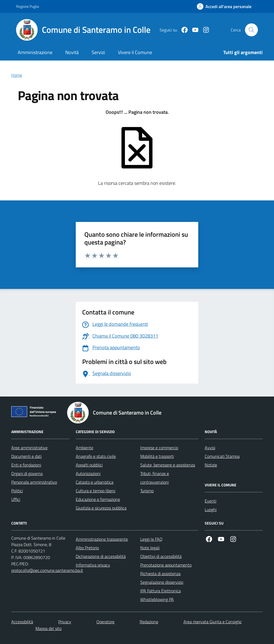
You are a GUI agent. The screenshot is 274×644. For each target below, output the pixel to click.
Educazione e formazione (98, 499)
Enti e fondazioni (26, 465)
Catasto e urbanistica (95, 482)
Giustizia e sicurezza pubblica (101, 508)
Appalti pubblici (89, 465)
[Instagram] (204, 30)
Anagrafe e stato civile (96, 456)
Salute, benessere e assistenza (168, 465)
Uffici (16, 499)
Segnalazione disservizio (162, 582)
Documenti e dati (26, 456)
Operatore (105, 622)
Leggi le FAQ (151, 539)
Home (17, 75)
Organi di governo (27, 473)
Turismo (147, 491)
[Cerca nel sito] (251, 30)
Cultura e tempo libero (95, 491)
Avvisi (210, 448)
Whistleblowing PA (157, 599)
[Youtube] (193, 30)
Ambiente (84, 448)
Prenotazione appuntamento (166, 565)
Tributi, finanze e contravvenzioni (155, 478)
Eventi (210, 501)
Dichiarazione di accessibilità (101, 556)
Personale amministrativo (34, 482)
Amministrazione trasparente (102, 539)
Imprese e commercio (159, 448)
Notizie (211, 465)
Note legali (150, 548)
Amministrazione (35, 52)
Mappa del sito (48, 628)
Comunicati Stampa (222, 456)
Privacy (65, 622)
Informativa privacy (93, 565)
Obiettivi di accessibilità (161, 556)
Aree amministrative (29, 448)
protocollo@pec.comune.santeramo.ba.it (47, 570)
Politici (17, 491)
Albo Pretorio (87, 548)
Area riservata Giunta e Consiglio (212, 622)
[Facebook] (182, 30)
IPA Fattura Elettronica (161, 591)
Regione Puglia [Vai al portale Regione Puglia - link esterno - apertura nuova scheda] (28, 6)
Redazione (149, 622)
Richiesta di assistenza (160, 574)
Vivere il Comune (135, 52)
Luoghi (211, 509)
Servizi (98, 52)
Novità (72, 52)
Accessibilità (22, 622)
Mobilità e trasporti (157, 456)
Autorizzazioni (88, 473)
